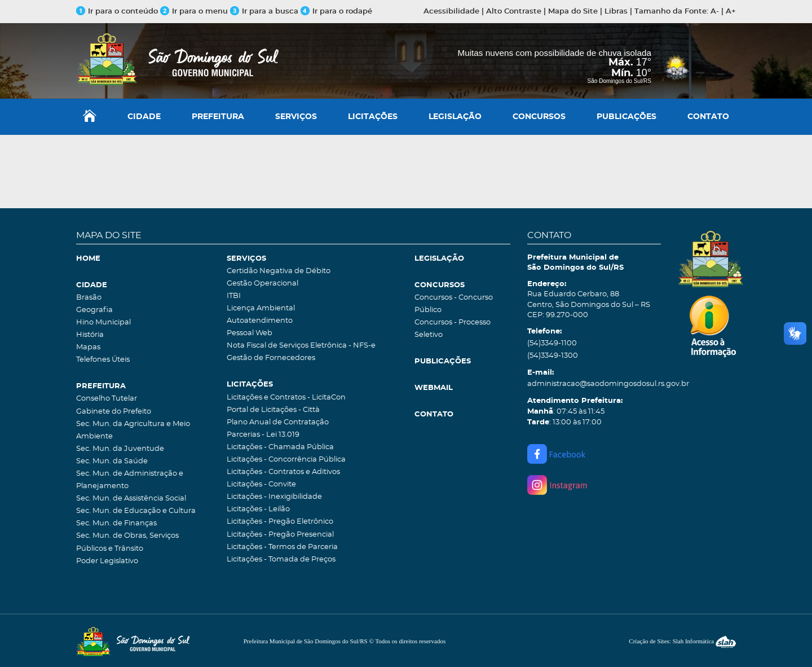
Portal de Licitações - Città (273, 410)
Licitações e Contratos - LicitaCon (286, 398)
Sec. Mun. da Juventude (120, 449)
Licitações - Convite (261, 484)
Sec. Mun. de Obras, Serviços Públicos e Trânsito (127, 542)
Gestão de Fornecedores (271, 358)
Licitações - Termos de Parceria (282, 547)
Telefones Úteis (103, 360)
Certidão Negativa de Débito (279, 271)
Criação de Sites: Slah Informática (682, 641)
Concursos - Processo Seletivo (453, 329)
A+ (731, 12)
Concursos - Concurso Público (454, 304)
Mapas (88, 347)
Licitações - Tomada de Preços (281, 560)
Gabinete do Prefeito (114, 412)
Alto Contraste (514, 12)
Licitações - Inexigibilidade (274, 497)
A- (715, 12)
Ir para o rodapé (336, 12)
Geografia (94, 310)
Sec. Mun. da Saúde (112, 461)
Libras (616, 12)
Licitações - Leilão (258, 509)
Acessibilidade (451, 12)
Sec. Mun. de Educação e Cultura (136, 511)
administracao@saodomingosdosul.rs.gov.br (594, 384)
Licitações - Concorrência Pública (286, 460)
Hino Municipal (103, 322)
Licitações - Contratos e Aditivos (283, 472)
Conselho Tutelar (107, 399)
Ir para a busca (264, 12)
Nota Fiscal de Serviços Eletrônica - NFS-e (301, 346)
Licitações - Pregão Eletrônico (280, 522)
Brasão (89, 298)
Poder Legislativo (107, 561)
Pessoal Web (250, 333)
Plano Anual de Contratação (278, 422)
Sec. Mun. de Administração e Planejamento (130, 480)
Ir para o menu (195, 12)
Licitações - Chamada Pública (280, 447)
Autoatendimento (260, 321)
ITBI (234, 296)
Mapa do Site (573, 12)
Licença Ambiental (261, 308)
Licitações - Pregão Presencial (280, 535)
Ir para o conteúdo (117, 12)
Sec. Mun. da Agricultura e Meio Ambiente (133, 430)
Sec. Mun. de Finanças (116, 523)
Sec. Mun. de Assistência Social (131, 499)
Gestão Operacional (262, 284)
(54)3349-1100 (552, 343)
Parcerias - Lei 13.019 (263, 435)
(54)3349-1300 (553, 356)
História (90, 335)
